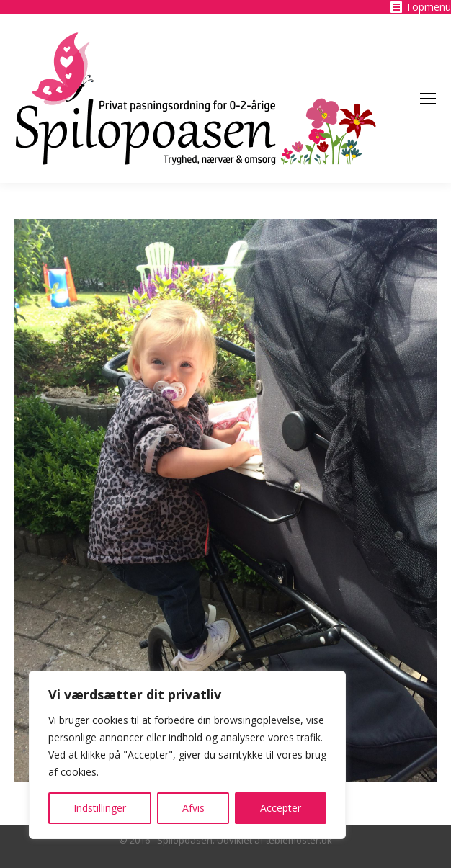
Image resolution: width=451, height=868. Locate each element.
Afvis (193, 808)
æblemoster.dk (299, 840)
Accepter (281, 808)
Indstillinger (100, 808)
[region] (187, 755)
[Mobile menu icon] (428, 99)
